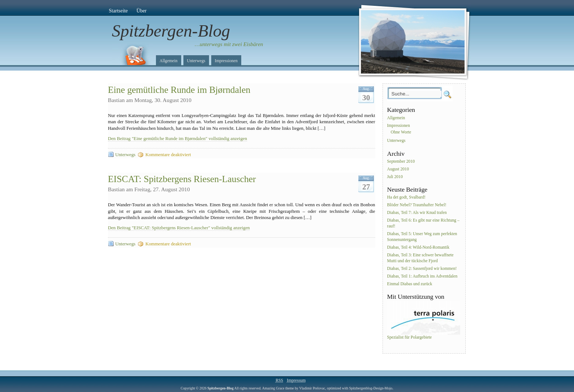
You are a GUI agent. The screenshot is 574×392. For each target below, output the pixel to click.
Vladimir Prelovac (312, 388)
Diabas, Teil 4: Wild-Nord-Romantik (418, 247)
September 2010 (401, 161)
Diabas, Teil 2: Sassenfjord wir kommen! (422, 269)
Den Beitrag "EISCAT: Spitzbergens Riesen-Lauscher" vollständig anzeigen (179, 228)
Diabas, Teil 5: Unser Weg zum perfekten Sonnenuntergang (422, 237)
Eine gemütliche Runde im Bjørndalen (179, 90)
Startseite (118, 11)
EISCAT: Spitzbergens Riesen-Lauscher (182, 179)
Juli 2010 (395, 177)
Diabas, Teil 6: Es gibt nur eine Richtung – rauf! (423, 223)
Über (142, 11)
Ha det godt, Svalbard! (406, 198)
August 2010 (398, 169)
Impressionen (226, 61)
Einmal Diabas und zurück (409, 284)
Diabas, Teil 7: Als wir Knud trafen (417, 213)
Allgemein (169, 61)
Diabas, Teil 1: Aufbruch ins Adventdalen (422, 276)
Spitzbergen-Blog (171, 31)
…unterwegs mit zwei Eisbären (229, 44)
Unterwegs (196, 61)
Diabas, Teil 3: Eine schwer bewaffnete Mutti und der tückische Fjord (420, 258)
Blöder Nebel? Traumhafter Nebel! (417, 205)
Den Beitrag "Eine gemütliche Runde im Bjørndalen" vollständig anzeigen (178, 139)
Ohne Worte (401, 132)
